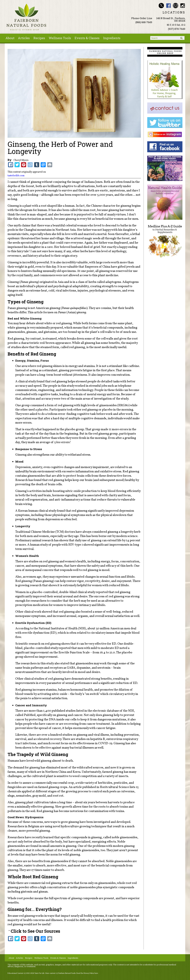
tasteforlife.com (16, 176)
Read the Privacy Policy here (87, 973)
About (10, 38)
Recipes (39, 38)
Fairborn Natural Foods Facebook (168, 6)
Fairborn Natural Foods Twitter (161, 6)
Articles (24, 38)
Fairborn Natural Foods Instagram (183, 6)
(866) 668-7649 (144, 22)
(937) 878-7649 (177, 29)
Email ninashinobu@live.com (176, 6)
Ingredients (112, 38)
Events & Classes (87, 38)
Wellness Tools (60, 38)
